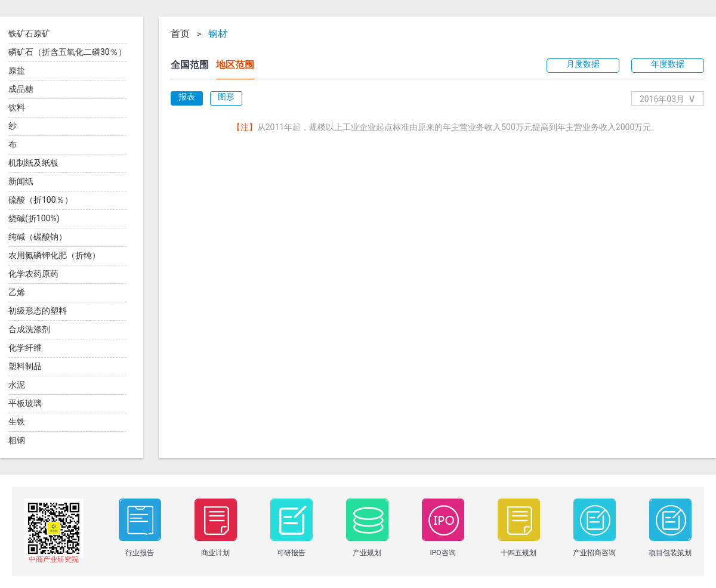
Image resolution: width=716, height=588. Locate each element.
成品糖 (21, 89)
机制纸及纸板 (33, 163)
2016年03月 (668, 98)
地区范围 (235, 65)
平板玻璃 (25, 403)
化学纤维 (25, 348)
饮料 (17, 107)
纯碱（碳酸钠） (38, 237)
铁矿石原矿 (29, 33)
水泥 (17, 385)
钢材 (218, 34)
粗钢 (17, 440)
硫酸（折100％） (41, 200)
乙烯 (17, 292)
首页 (180, 34)
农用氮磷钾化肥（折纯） (54, 255)
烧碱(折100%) (34, 218)
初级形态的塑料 (38, 311)
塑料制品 (25, 366)
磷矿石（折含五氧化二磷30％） (67, 52)
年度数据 (668, 64)
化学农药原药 (33, 274)
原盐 (17, 70)
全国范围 (190, 65)
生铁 (17, 422)
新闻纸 (21, 181)
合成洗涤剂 (29, 329)
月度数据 (583, 64)
